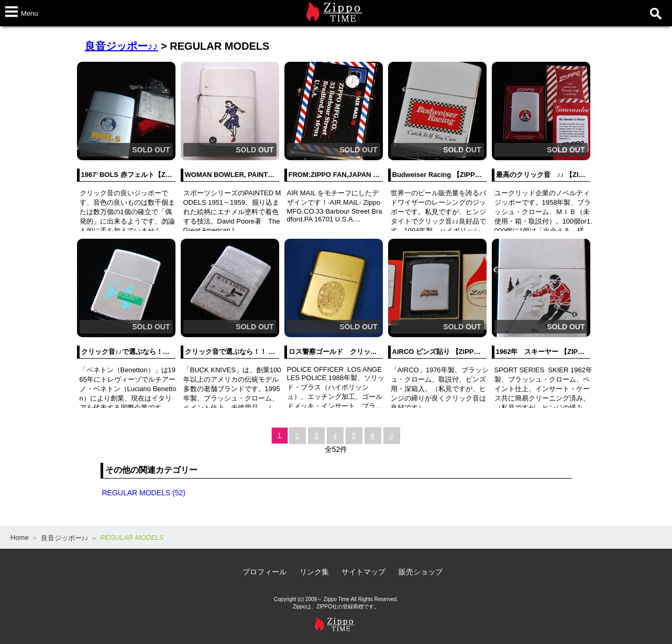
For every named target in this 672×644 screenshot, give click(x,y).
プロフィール (265, 572)
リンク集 (314, 572)
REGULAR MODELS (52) (144, 493)
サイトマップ (363, 572)
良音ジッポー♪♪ (122, 46)
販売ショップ (421, 572)
